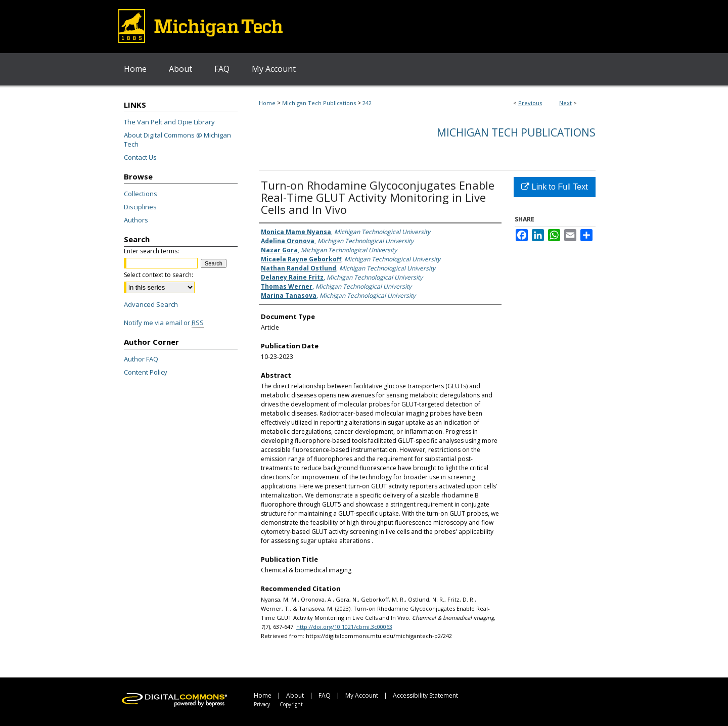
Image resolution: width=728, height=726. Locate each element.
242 (367, 103)
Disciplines (140, 207)
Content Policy (146, 372)
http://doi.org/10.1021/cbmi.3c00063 (344, 627)
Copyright (291, 704)
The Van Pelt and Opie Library (169, 122)
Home (267, 103)
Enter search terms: (151, 251)
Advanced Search (151, 304)
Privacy (262, 704)
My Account (362, 695)
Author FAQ (141, 359)
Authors (136, 220)
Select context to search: (158, 275)
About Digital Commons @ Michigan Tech (177, 140)
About (295, 695)
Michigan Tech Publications (319, 103)
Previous (530, 103)
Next (565, 103)
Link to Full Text (554, 187)
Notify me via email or (164, 323)
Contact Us (140, 157)
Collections (141, 194)
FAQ (325, 695)
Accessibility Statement (425, 695)
